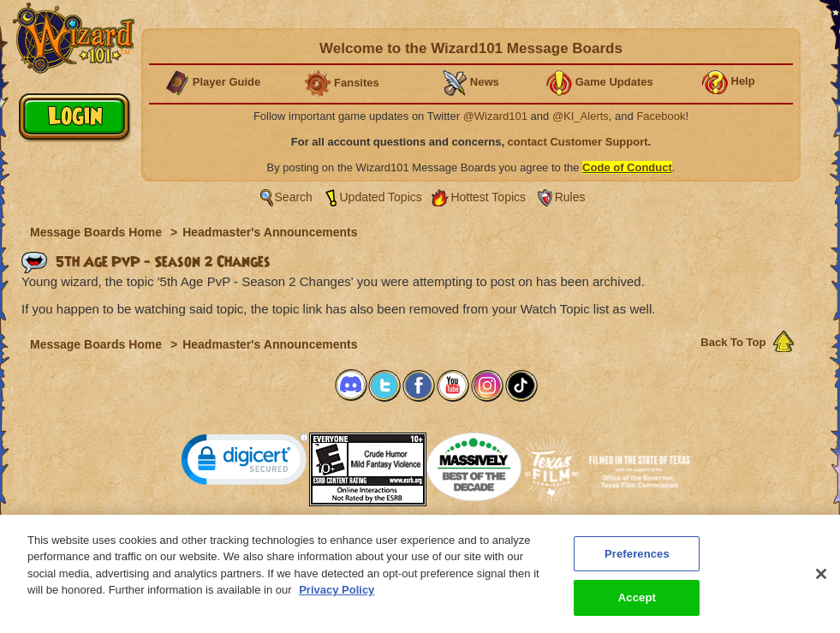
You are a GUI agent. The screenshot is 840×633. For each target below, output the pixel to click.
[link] (245, 463)
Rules (570, 197)
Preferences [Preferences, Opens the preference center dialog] (637, 562)
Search (294, 197)
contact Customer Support (578, 142)
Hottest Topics (488, 197)
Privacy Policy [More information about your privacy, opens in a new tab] (337, 599)
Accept (637, 607)
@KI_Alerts (581, 116)
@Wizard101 (495, 116)
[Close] (821, 582)
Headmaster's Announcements (270, 232)
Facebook (661, 116)
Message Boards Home (98, 232)
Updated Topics (381, 197)
